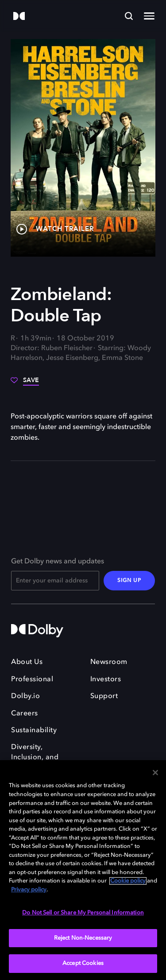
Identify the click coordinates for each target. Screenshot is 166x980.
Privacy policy (29, 890)
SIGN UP (129, 581)
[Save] (25, 383)
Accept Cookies (83, 963)
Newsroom (109, 662)
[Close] (155, 773)
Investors (106, 679)
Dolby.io (25, 696)
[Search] (129, 16)
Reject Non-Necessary (83, 938)
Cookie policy (128, 881)
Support (104, 696)
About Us (27, 662)
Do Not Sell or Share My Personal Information (83, 913)
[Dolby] (19, 17)
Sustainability (34, 730)
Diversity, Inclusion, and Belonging (35, 757)
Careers (25, 714)
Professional (32, 679)
